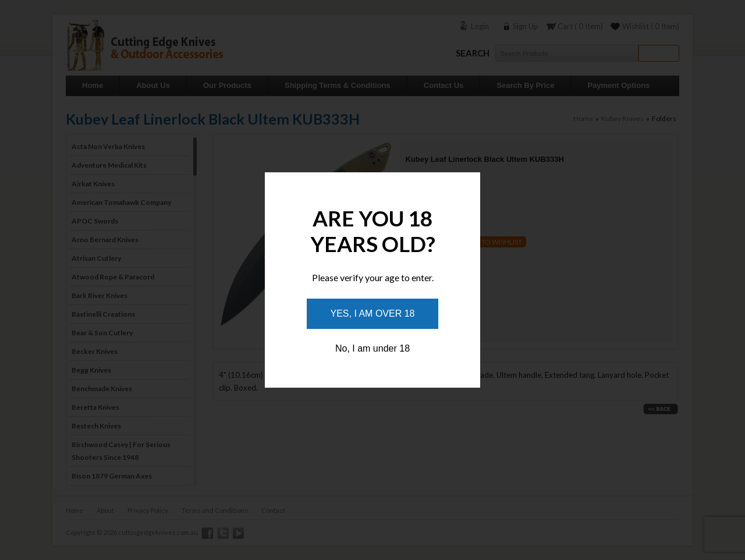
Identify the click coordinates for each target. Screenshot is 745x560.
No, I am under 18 (372, 348)
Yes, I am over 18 (373, 313)
